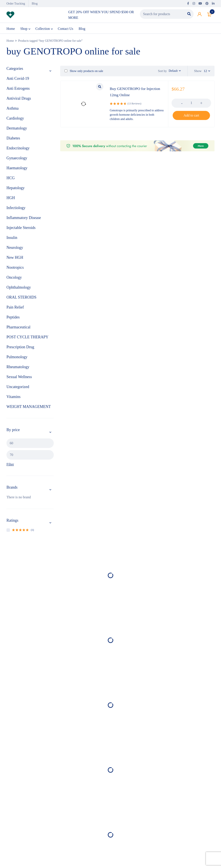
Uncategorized (18, 388)
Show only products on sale (84, 72)
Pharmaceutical (18, 328)
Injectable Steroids (21, 229)
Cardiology (15, 119)
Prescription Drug (20, 348)
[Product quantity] (191, 104)
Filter (10, 465)
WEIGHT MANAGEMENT (29, 408)
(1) (23, 531)
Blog (35, 4)
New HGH (15, 258)
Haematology (17, 169)
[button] (191, 116)
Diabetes (13, 139)
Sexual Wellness (19, 378)
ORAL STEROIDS (21, 298)
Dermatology (17, 129)
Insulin (12, 238)
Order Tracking (16, 4)
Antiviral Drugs (19, 99)
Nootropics (15, 268)
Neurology (15, 248)
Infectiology (16, 209)
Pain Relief (15, 308)
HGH (11, 199)
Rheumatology (18, 368)
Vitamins (13, 398)
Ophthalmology (19, 288)
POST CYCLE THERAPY (27, 338)
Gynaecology (17, 159)
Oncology (14, 278)
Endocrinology (18, 149)
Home (10, 42)
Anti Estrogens (18, 89)
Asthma (13, 109)
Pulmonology (17, 358)
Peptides (13, 318)
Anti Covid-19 (18, 79)
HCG (11, 179)
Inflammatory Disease (24, 219)
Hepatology (16, 189)
